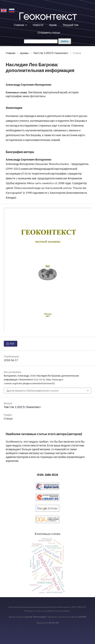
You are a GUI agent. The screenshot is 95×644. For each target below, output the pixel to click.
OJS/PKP (82, 617)
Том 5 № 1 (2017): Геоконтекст (51, 53)
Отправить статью (49, 33)
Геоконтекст (47, 16)
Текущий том (71, 25)
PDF (12, 344)
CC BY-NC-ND (52, 623)
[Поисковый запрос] (41, 41)
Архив (53, 25)
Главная (19, 25)
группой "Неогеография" (36, 617)
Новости (38, 25)
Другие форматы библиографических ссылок (32, 391)
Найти (65, 41)
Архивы (24, 53)
